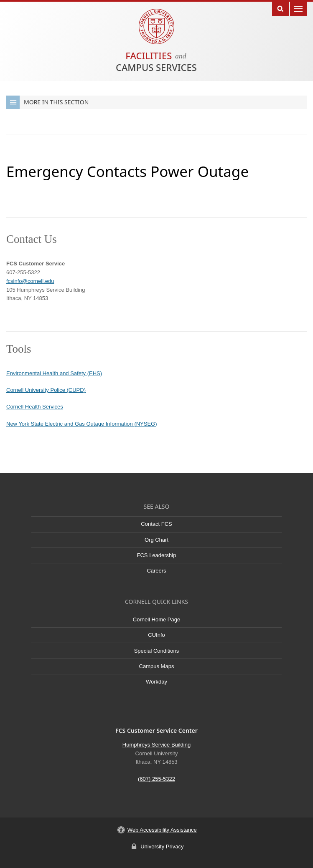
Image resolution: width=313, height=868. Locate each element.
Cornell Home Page (156, 619)
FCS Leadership (157, 555)
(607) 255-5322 (156, 779)
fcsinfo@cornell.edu (30, 281)
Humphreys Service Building (156, 745)
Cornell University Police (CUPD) (46, 390)
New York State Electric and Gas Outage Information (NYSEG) (82, 424)
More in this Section (47, 102)
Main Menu (298, 8)
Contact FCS (156, 524)
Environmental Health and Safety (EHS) (54, 373)
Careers (156, 571)
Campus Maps (157, 666)
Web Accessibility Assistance (162, 830)
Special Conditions (157, 651)
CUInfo (156, 635)
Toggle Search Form (280, 8)
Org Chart (156, 540)
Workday (156, 682)
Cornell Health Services (35, 407)
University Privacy (162, 847)
